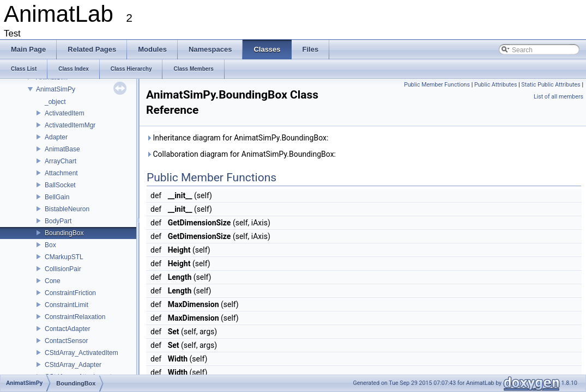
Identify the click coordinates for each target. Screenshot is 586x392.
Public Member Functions (437, 85)
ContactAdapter (67, 329)
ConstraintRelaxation (75, 317)
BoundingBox (64, 233)
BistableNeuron (67, 209)
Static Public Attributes (551, 85)
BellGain (57, 197)
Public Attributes (496, 85)
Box (50, 245)
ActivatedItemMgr (70, 125)
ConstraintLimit (67, 305)
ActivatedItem (65, 113)
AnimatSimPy (56, 89)
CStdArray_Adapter (73, 365)
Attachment (61, 173)
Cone (53, 281)
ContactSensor (66, 341)
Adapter (56, 137)
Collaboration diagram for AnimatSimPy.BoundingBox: (241, 154)
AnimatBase (62, 149)
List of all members (558, 97)
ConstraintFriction (70, 293)
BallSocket (60, 185)
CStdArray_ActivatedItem (81, 353)
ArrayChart (61, 161)
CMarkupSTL (64, 257)
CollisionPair (63, 269)
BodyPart (58, 221)
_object (55, 102)
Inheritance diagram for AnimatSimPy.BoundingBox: (237, 138)
